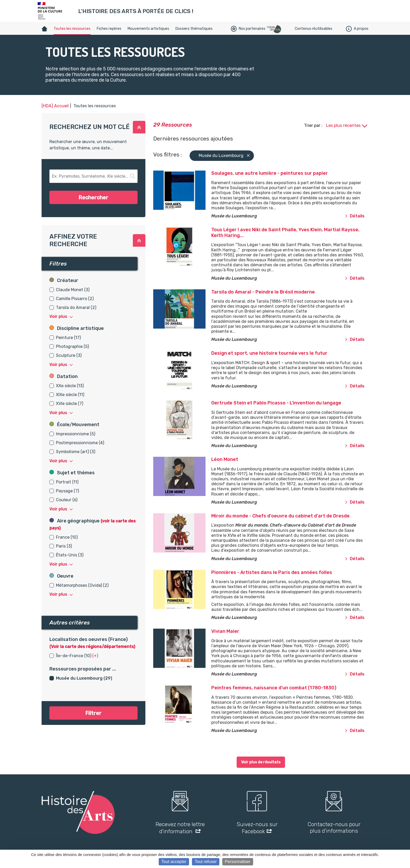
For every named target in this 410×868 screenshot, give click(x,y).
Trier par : (314, 125)
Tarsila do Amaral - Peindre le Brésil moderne (263, 292)
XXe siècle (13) (70, 386)
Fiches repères (109, 29)
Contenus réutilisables (314, 29)
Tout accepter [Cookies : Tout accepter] (174, 862)
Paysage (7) (67, 491)
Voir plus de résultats (261, 762)
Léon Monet (225, 459)
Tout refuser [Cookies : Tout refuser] (206, 862)
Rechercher (93, 198)
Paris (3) (64, 546)
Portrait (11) (67, 482)
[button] (139, 127)
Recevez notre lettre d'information (180, 828)
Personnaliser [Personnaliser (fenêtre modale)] (238, 862)
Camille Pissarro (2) (75, 299)
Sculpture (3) (69, 355)
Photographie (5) (72, 346)
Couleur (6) (67, 500)
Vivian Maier (225, 631)
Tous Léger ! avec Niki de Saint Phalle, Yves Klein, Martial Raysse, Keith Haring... (285, 233)
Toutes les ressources (72, 29)
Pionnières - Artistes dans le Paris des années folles (272, 572)
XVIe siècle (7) (70, 404)
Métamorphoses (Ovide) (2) (82, 585)
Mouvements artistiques (148, 29)
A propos (357, 29)
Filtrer (93, 713)
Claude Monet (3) (73, 290)
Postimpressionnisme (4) (80, 443)
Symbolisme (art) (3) (76, 452)
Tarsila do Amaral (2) (76, 308)
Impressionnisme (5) (76, 434)
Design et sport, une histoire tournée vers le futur (269, 353)
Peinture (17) (68, 338)
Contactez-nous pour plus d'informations (334, 827)
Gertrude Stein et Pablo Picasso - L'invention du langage (276, 403)
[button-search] (93, 176)
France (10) (67, 537)
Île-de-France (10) (74, 656)
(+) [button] (95, 656)
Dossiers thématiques (194, 29)
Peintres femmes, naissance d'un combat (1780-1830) (274, 688)
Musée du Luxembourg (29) (84, 678)
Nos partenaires (248, 29)
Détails (355, 216)
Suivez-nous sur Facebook (257, 828)
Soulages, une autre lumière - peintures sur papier (270, 173)
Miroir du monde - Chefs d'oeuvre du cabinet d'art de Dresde (280, 516)
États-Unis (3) (70, 555)
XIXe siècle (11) (70, 395)
